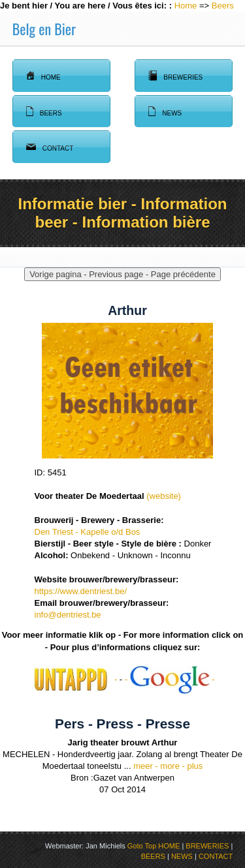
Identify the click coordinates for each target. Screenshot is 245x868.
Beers (223, 6)
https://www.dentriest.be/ (81, 591)
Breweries (175, 76)
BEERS (153, 856)
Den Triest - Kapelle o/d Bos (88, 532)
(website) (163, 496)
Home (186, 6)
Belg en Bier (44, 29)
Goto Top (142, 846)
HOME (169, 846)
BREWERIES (207, 846)
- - (170, 679)
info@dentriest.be (68, 615)
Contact (50, 147)
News (165, 112)
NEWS (182, 856)
